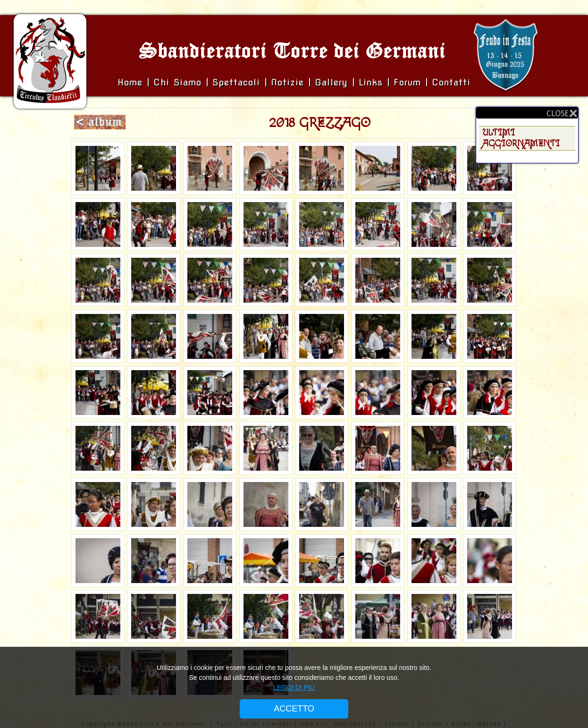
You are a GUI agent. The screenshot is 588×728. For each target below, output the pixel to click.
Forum (407, 82)
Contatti (451, 82)
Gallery (333, 82)
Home (132, 82)
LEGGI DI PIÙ (294, 687)
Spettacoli (236, 82)
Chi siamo (180, 82)
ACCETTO (294, 709)
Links (371, 82)
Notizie (287, 82)
